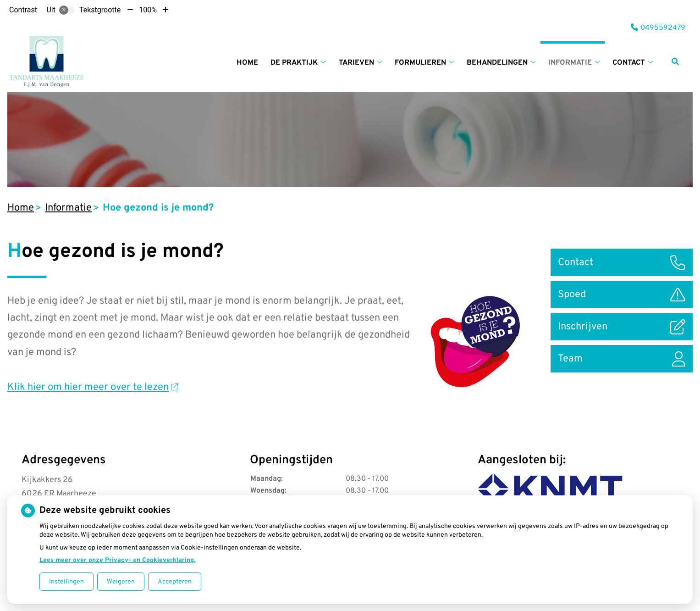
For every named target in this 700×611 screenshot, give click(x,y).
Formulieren (420, 63)
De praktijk (294, 63)
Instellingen (66, 582)
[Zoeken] (675, 61)
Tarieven (356, 63)
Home (247, 63)
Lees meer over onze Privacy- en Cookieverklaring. (117, 560)
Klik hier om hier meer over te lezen (93, 387)
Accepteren (175, 582)
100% (148, 10)
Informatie (570, 63)
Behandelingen (497, 63)
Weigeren (121, 582)
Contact (629, 63)
